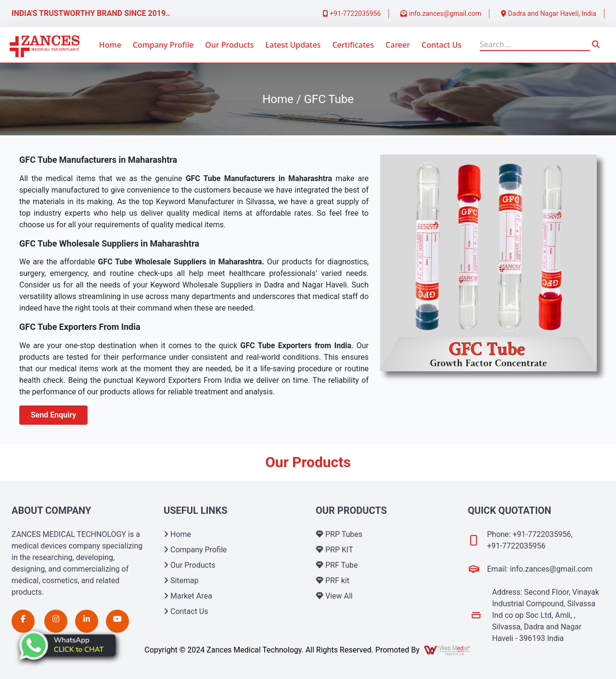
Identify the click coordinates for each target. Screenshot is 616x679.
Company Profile (163, 45)
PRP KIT (334, 550)
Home (110, 45)
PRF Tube (337, 565)
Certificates (353, 45)
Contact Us (442, 45)
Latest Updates (293, 45)
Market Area (188, 596)
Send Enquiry (53, 415)
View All (334, 596)
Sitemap (181, 581)
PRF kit (333, 581)
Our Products (229, 45)
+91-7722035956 (352, 13)
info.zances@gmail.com (441, 13)
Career (398, 45)
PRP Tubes (339, 534)
